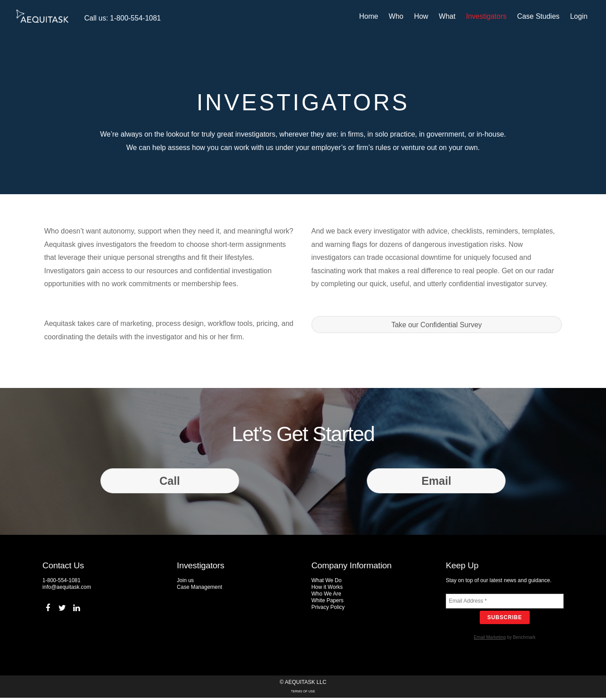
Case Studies (540, 16)
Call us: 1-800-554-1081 (121, 18)
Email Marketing (490, 640)
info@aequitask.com (67, 589)
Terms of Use (303, 694)
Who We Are (326, 596)
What (449, 16)
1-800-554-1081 (61, 583)
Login (580, 16)
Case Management (199, 589)
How (423, 16)
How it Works (327, 589)
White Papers (328, 603)
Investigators (488, 16)
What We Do (327, 583)
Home (371, 16)
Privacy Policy (328, 609)
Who (398, 16)
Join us (185, 583)
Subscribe (505, 620)
